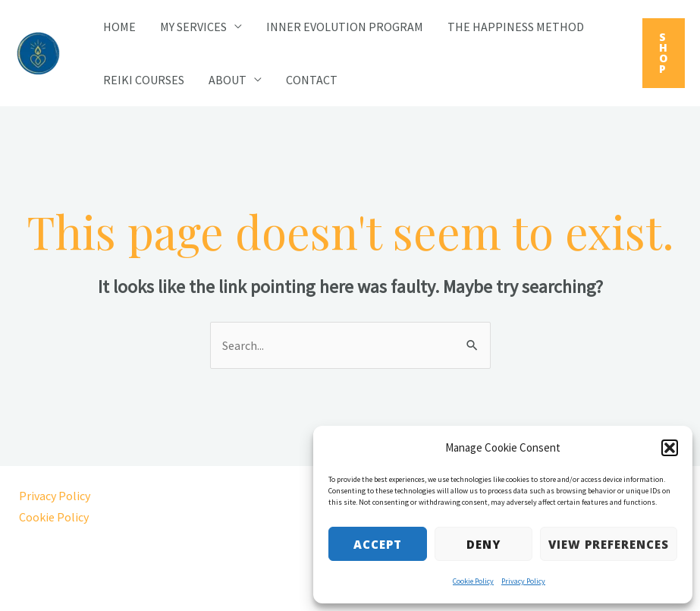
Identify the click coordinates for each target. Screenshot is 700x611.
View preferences (609, 544)
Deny (483, 544)
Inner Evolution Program (345, 27)
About (228, 80)
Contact (312, 80)
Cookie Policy (473, 581)
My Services (193, 27)
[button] (670, 448)
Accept (378, 544)
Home (119, 27)
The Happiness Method (516, 27)
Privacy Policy (523, 581)
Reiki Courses (144, 80)
